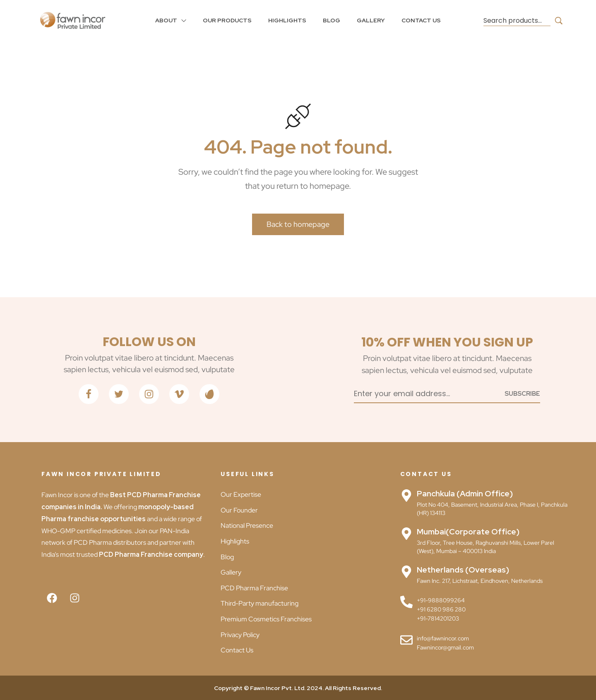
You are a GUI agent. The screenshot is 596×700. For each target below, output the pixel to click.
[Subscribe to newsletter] (522, 393)
